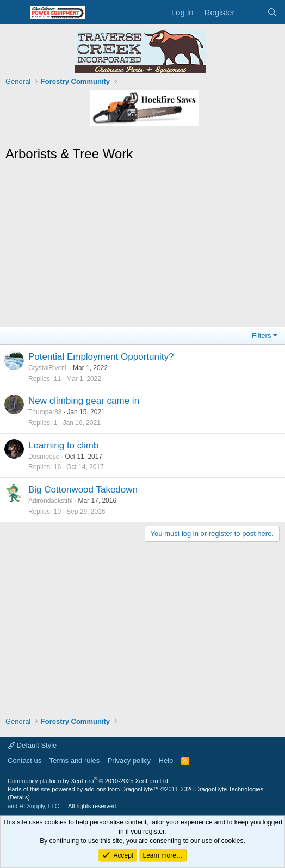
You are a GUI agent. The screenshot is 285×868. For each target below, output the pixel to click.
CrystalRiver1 (48, 368)
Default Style (32, 745)
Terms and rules (75, 761)
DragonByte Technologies (229, 789)
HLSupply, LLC (39, 806)
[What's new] (250, 12)
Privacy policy (129, 761)
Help (166, 761)
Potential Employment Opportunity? (101, 357)
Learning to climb (63, 445)
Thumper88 (45, 412)
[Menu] (15, 13)
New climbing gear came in (84, 401)
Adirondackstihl (50, 501)
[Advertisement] (142, 245)
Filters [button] (261, 335)
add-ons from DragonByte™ (122, 789)
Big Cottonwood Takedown (83, 490)
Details (19, 797)
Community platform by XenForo (89, 781)
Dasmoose (44, 457)
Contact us (24, 761)
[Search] (272, 12)
